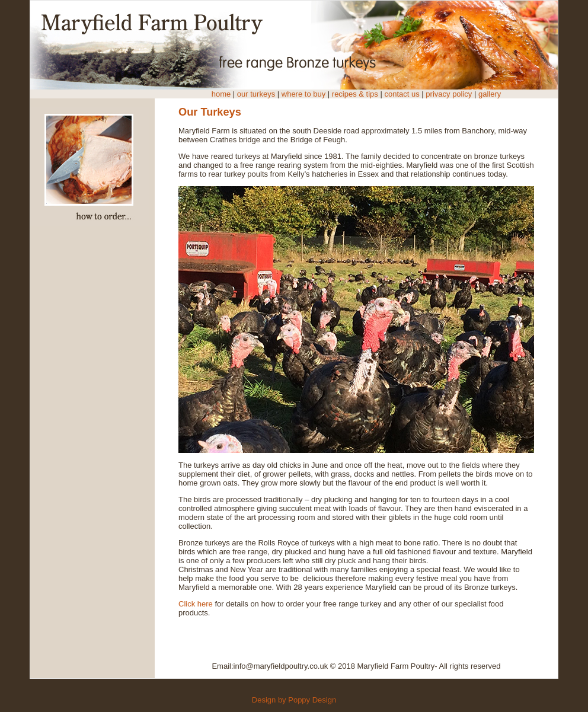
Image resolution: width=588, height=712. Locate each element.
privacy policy (449, 94)
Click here (196, 604)
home (221, 94)
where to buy (305, 94)
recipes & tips (355, 94)
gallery (488, 94)
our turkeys (256, 94)
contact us (403, 94)
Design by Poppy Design (294, 700)
